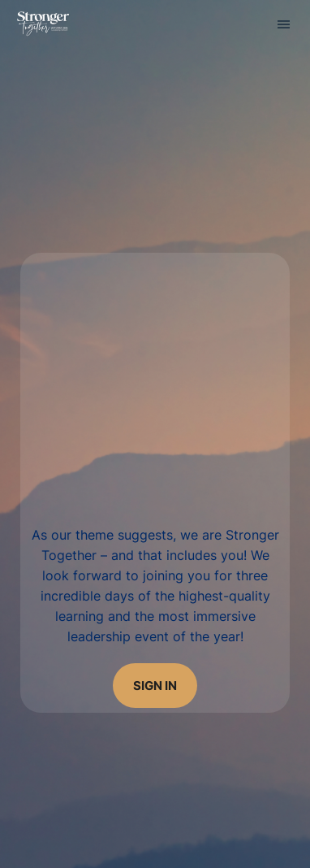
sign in (155, 686)
